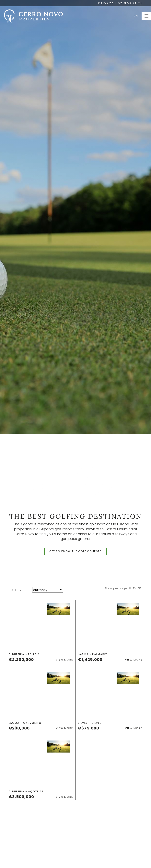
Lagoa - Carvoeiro (25, 723)
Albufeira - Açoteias (26, 791)
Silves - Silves (90, 723)
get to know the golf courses (75, 551)
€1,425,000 (90, 660)
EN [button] (136, 16)
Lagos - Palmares (93, 654)
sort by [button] (15, 590)
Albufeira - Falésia (24, 654)
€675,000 (88, 728)
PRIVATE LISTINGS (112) (120, 3)
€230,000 (19, 728)
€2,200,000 (21, 660)
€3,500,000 (21, 797)
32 (140, 588)
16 (134, 588)
